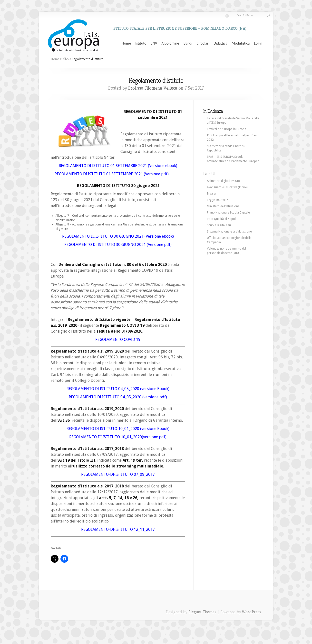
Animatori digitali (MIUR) (223, 181)
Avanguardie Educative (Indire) (227, 187)
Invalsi (211, 194)
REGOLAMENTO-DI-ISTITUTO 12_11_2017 (118, 529)
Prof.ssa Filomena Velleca (153, 88)
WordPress (252, 612)
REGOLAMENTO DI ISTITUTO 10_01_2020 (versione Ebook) (118, 429)
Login (258, 43)
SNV (154, 43)
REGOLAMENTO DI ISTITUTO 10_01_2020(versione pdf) (118, 437)
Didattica (220, 43)
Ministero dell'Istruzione (223, 206)
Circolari (203, 43)
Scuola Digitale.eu (219, 225)
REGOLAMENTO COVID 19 (118, 340)
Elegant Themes (202, 612)
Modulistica (241, 43)
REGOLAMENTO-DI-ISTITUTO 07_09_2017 (118, 474)
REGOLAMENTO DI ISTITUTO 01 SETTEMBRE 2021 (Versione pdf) (113, 174)
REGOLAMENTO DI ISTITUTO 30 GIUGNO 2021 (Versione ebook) (118, 236)
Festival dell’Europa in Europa (227, 129)
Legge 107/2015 (218, 200)
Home (126, 43)
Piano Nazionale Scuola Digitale (228, 213)
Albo (66, 59)
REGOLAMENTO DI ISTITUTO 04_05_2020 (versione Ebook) (118, 389)
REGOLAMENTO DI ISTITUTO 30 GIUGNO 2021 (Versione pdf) (118, 245)
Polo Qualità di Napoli (222, 219)
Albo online (170, 43)
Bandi (188, 43)
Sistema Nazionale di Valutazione (229, 232)
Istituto (141, 43)
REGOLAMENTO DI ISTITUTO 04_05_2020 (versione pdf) (118, 397)
